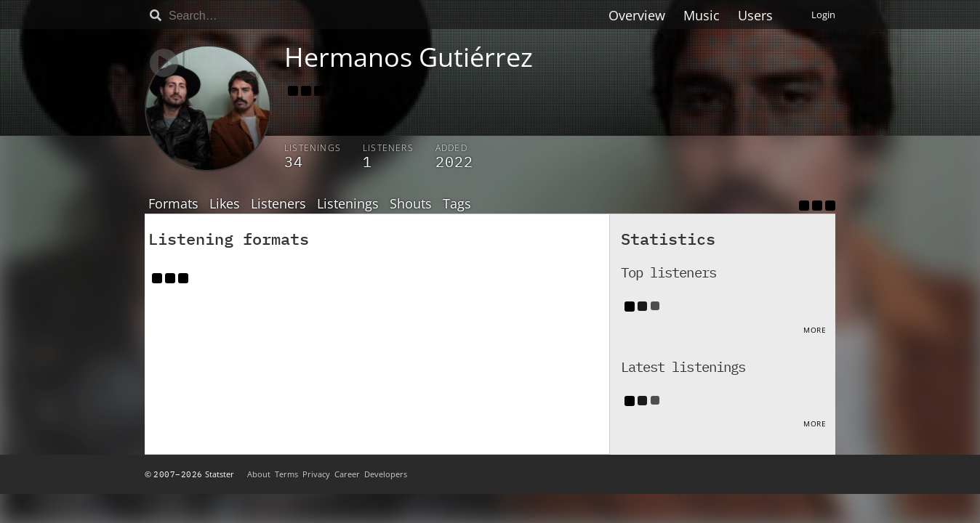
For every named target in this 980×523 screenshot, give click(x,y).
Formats (173, 204)
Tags (457, 204)
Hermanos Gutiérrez (409, 57)
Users (755, 15)
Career (347, 474)
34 (294, 162)
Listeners (278, 204)
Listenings (348, 204)
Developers (386, 474)
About (259, 474)
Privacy (316, 474)
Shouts (411, 204)
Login (823, 15)
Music (702, 15)
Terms (286, 474)
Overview (637, 15)
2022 (454, 162)
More (815, 330)
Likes (225, 204)
